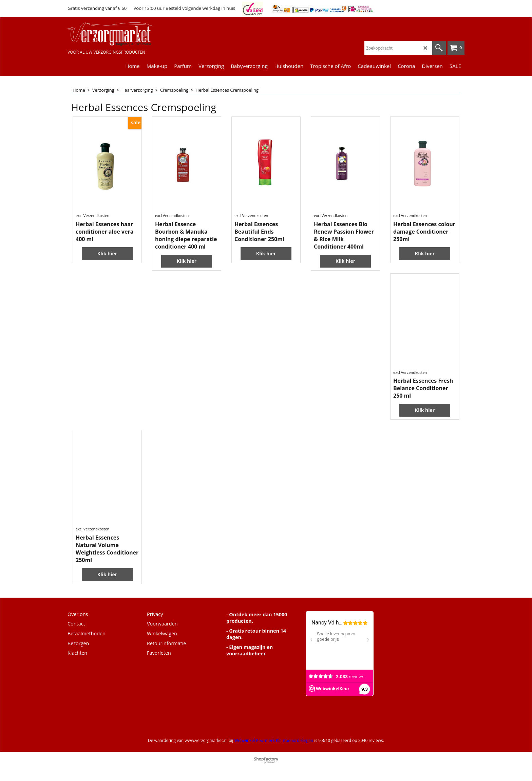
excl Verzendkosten (92, 215)
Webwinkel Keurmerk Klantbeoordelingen (274, 740)
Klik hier (107, 253)
